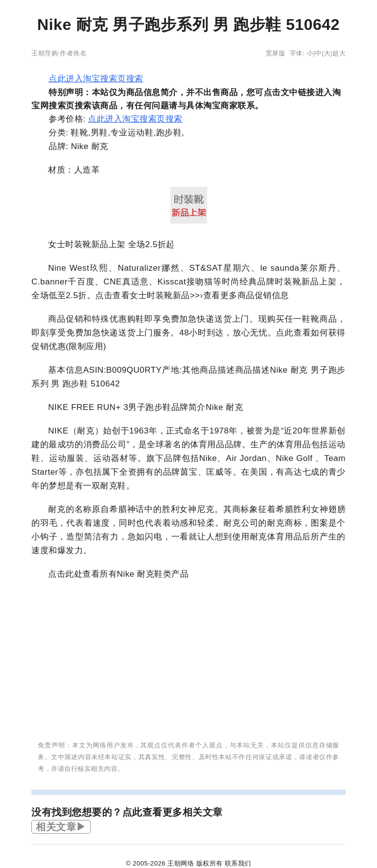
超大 (339, 53)
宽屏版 (276, 53)
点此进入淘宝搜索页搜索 (96, 79)
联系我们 (238, 863)
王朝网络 (181, 863)
